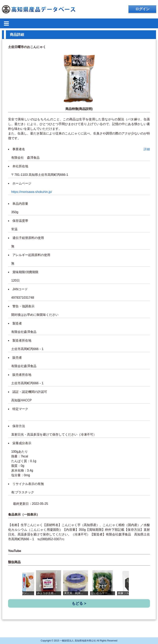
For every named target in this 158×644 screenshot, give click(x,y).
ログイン (142, 9)
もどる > (79, 603)
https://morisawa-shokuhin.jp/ (32, 192)
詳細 (147, 149)
